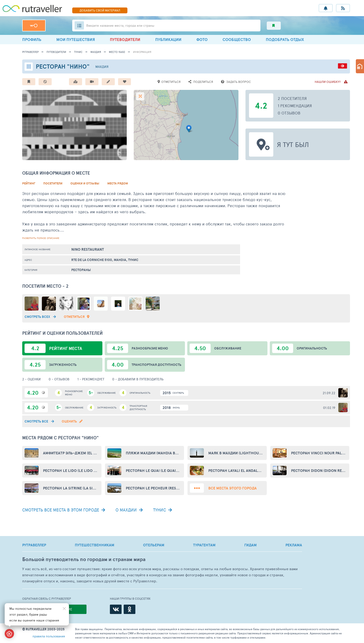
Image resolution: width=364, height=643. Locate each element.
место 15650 (117, 52)
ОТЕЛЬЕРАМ (154, 545)
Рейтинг (29, 183)
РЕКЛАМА (294, 545)
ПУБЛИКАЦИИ (168, 39)
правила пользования (49, 636)
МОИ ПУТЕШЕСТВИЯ (76, 39)
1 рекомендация (295, 106)
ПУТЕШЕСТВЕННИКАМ (95, 545)
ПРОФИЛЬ (32, 39)
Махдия (96, 52)
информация (142, 52)
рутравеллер (30, 52)
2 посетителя (292, 98)
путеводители (56, 52)
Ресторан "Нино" (63, 66)
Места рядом (118, 183)
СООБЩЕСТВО (237, 39)
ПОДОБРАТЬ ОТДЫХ (285, 39)
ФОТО (202, 39)
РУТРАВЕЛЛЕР (34, 545)
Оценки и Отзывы (85, 183)
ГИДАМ (250, 545)
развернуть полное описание (41, 238)
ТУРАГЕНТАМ (204, 545)
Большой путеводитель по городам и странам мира (84, 559)
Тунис (78, 52)
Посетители (53, 183)
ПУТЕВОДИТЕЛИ (125, 39)
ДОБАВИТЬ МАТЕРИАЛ (100, 10)
